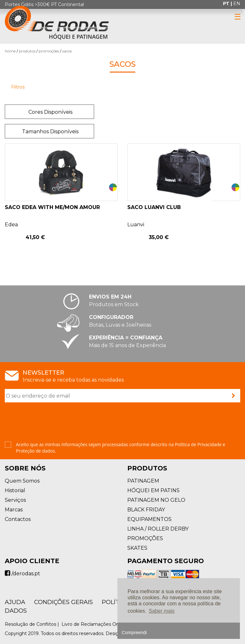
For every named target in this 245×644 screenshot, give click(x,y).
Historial (15, 490)
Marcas (14, 510)
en (237, 4)
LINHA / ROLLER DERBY (158, 529)
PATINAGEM (143, 481)
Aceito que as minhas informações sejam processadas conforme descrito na (121, 448)
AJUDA (15, 602)
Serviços (15, 500)
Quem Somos (22, 481)
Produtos (27, 51)
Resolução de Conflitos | (33, 624)
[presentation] (53, 423)
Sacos (67, 51)
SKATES (137, 548)
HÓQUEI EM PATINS (153, 490)
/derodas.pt (22, 574)
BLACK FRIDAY (146, 510)
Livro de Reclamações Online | (96, 624)
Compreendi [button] (134, 632)
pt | (228, 4)
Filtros (18, 87)
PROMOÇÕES (49, 51)
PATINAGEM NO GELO (156, 500)
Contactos (18, 519)
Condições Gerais (63, 602)
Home (10, 51)
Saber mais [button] (162, 611)
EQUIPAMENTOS (149, 519)
